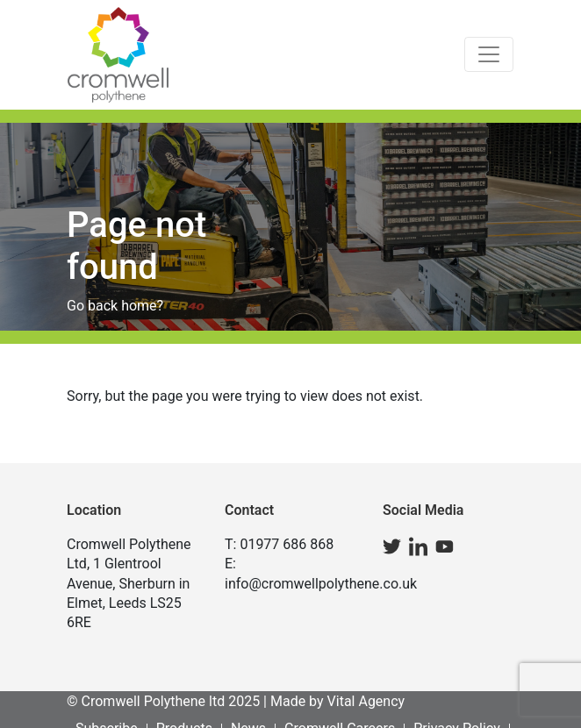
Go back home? (115, 306)
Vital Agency (366, 701)
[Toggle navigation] (489, 54)
